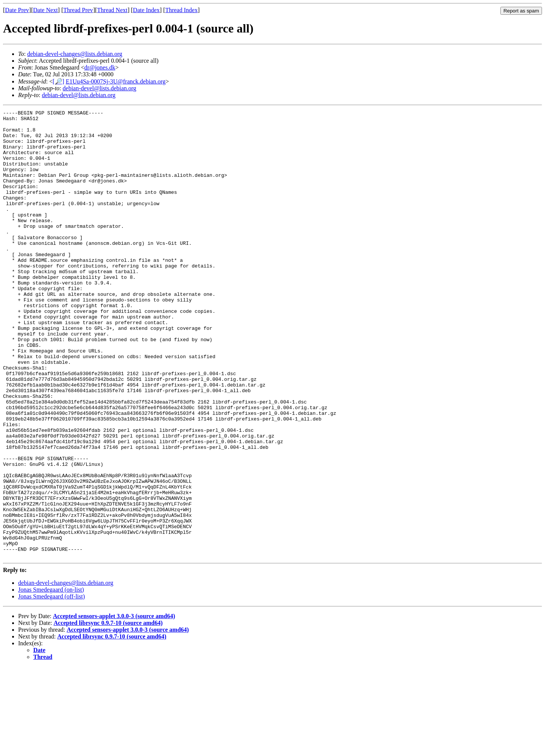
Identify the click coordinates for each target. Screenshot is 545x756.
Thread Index (181, 10)
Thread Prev (78, 10)
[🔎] (58, 81)
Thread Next (112, 10)
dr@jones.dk (100, 67)
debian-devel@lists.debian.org (100, 88)
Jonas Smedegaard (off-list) (52, 686)
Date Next (46, 10)
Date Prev (17, 10)
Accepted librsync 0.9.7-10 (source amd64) (108, 712)
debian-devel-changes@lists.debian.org (75, 54)
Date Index (146, 10)
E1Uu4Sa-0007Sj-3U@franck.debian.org (116, 81)
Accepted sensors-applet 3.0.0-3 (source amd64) (114, 706)
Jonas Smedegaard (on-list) (51, 679)
